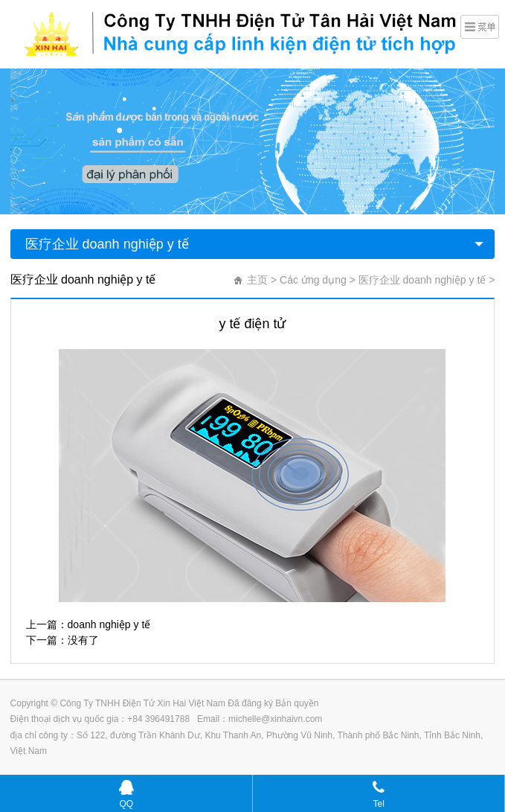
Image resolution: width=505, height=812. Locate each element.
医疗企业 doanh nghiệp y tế (107, 244)
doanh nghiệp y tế (109, 624)
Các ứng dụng (313, 280)
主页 (257, 280)
